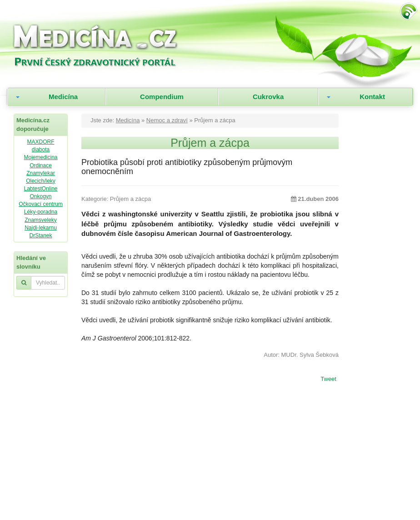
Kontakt (372, 97)
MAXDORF (40, 142)
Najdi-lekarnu (41, 228)
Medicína (63, 97)
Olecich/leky (41, 181)
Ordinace (41, 165)
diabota (41, 150)
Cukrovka (268, 97)
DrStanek (40, 235)
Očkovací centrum (41, 204)
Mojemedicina (40, 157)
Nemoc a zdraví (167, 120)
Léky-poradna (41, 212)
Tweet (328, 380)
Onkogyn (40, 196)
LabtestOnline (40, 189)
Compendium (162, 97)
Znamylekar (41, 173)
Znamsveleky (41, 220)
